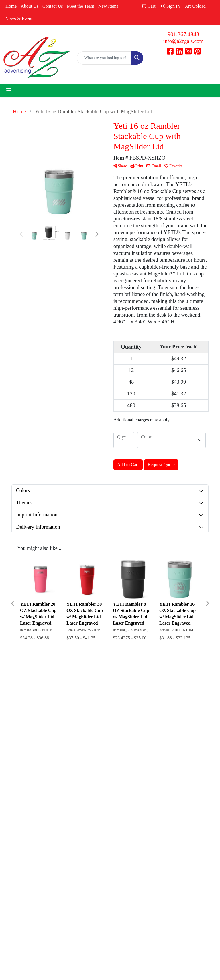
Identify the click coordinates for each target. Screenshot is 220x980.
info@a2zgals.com (183, 41)
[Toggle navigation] (9, 90)
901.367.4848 (183, 34)
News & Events (20, 19)
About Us (30, 6)
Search (148, 690)
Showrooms (151, 698)
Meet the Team (80, 6)
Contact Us (53, 6)
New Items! (109, 6)
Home (11, 6)
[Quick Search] (104, 58)
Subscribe (16, 871)
